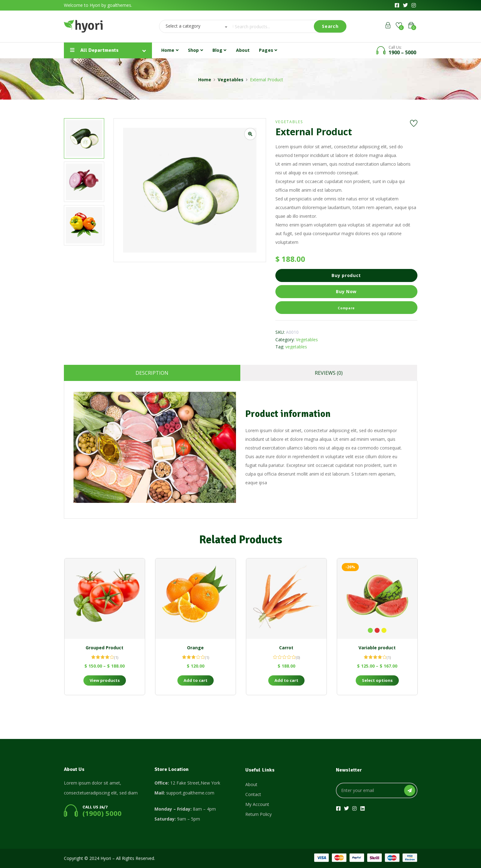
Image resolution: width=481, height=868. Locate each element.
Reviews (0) (329, 373)
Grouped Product (105, 648)
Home (170, 50)
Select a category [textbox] (183, 26)
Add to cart (196, 680)
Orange (195, 648)
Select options (377, 680)
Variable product (377, 648)
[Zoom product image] (250, 134)
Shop (196, 50)
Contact (253, 794)
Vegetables (231, 80)
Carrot (286, 648)
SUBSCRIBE (410, 790)
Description (152, 373)
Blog (220, 50)
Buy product (346, 275)
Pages (268, 50)
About (243, 50)
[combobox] (194, 26)
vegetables (296, 347)
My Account (257, 804)
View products (105, 680)
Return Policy (258, 814)
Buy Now (346, 291)
